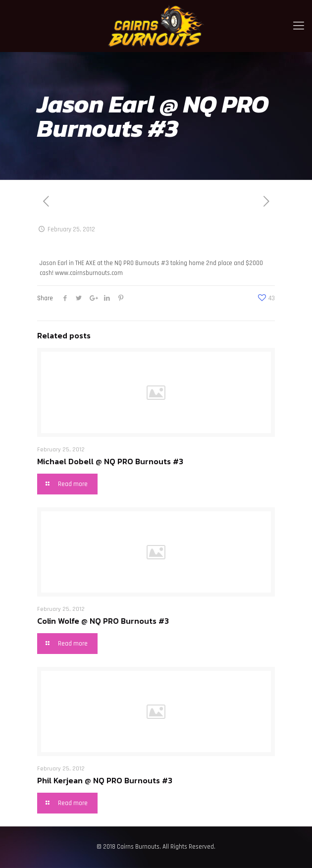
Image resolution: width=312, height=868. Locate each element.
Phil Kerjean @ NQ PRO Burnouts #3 (105, 780)
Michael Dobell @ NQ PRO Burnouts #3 (110, 461)
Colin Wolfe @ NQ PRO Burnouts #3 (103, 621)
